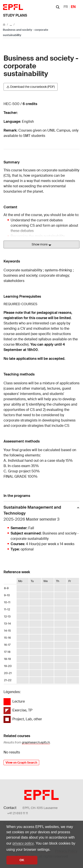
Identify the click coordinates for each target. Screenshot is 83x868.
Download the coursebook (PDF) (31, 87)
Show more (41, 245)
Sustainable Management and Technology (40, 514)
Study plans (15, 15)
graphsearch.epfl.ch (36, 742)
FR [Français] (66, 7)
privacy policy (23, 843)
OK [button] (22, 860)
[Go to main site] (4, 24)
